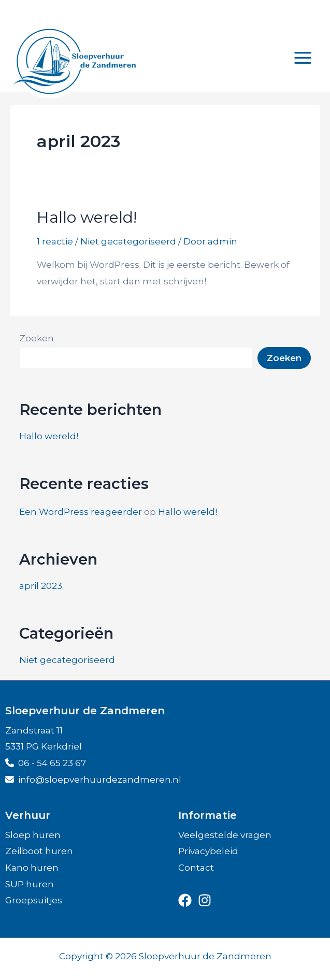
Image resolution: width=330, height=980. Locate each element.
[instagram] (205, 900)
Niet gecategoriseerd (128, 241)
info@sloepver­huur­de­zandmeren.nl (93, 780)
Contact (196, 868)
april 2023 (41, 586)
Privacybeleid (208, 851)
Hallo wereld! (87, 217)
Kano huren (32, 868)
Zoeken (37, 338)
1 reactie (55, 241)
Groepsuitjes (34, 900)
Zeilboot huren (39, 851)
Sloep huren (33, 835)
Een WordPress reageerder (81, 512)
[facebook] (185, 900)
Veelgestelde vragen (225, 835)
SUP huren (30, 884)
